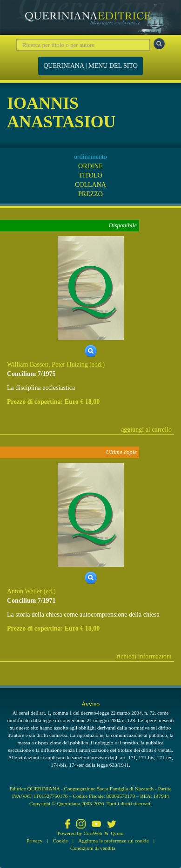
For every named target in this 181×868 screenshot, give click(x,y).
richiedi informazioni (144, 656)
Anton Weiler (24, 591)
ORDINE (90, 166)
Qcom (117, 833)
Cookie (60, 841)
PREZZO (90, 194)
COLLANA (90, 185)
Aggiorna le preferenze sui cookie (114, 841)
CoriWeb (93, 833)
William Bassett (28, 365)
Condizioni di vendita (93, 848)
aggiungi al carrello (146, 430)
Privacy (34, 841)
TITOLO (90, 175)
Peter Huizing (70, 365)
